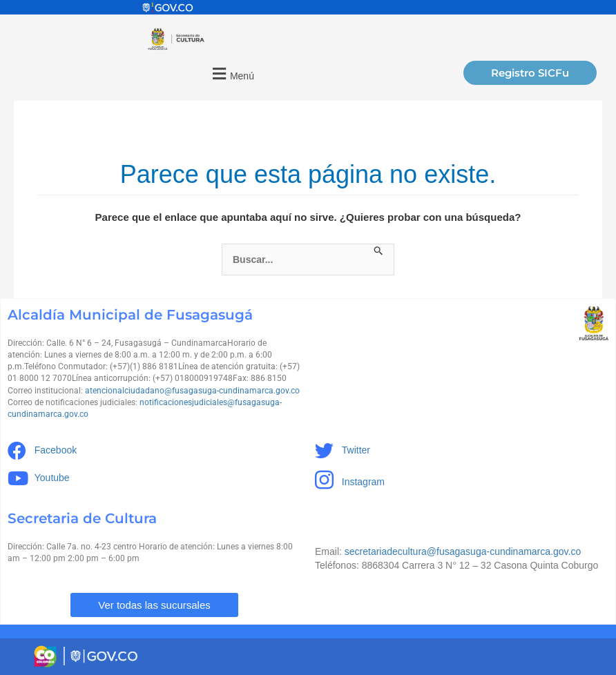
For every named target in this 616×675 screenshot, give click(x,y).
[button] (232, 74)
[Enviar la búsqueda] (379, 251)
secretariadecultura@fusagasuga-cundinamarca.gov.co (463, 551)
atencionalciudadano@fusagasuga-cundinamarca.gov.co (192, 391)
